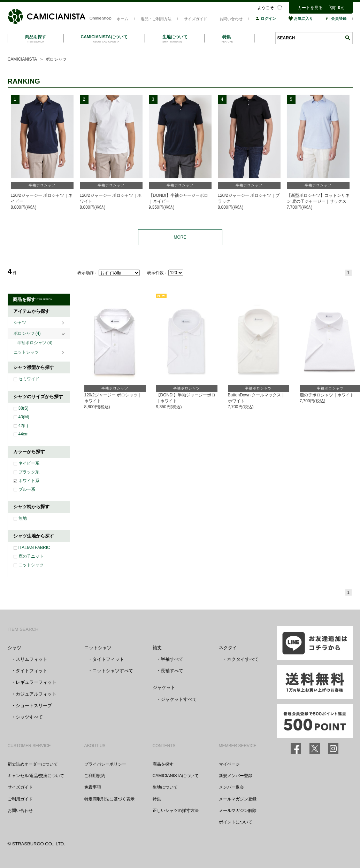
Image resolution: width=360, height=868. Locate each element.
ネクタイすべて (243, 659)
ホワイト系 (29, 481)
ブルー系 (27, 489)
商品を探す (163, 764)
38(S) (24, 408)
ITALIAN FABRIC (34, 548)
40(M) (24, 417)
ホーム (122, 19)
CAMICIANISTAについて (176, 776)
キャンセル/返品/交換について (36, 776)
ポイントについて (236, 822)
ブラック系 (29, 472)
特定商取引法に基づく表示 (109, 799)
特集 (157, 799)
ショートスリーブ (34, 706)
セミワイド (29, 379)
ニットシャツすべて (113, 671)
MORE (180, 237)
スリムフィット (32, 659)
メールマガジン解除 (238, 811)
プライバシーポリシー (105, 764)
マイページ (229, 764)
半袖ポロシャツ (35, 343)
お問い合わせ (231, 19)
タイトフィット (32, 671)
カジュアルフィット (36, 694)
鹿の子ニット (31, 556)
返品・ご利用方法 (156, 19)
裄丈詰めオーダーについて (33, 764)
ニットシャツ (27, 352)
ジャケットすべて (179, 699)
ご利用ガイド (20, 799)
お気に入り (301, 18)
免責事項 (93, 787)
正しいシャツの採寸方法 (176, 811)
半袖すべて (172, 659)
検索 (347, 38)
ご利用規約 (95, 776)
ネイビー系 (29, 463)
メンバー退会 (231, 787)
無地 (23, 518)
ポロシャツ (27, 333)
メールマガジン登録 (238, 799)
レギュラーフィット (36, 682)
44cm (24, 434)
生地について (165, 787)
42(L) (23, 426)
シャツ (20, 323)
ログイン (266, 18)
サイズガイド (196, 19)
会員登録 (336, 18)
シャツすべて (29, 717)
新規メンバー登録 (236, 776)
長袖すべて (172, 671)
